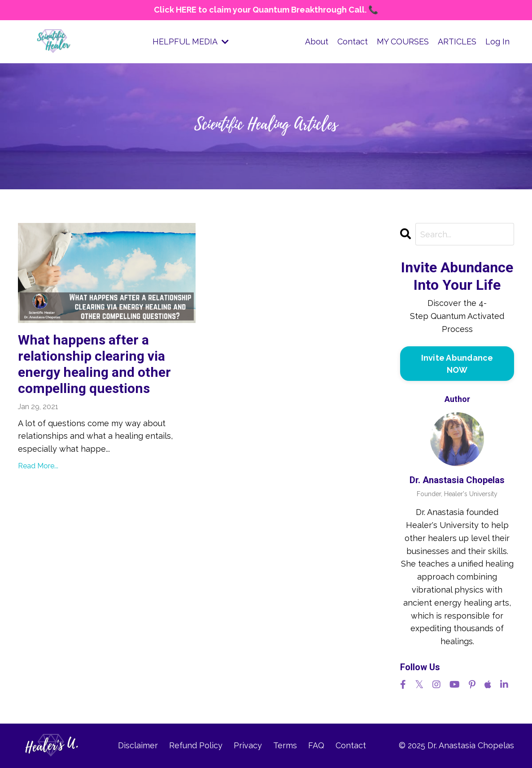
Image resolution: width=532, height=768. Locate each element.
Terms (285, 745)
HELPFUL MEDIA (191, 41)
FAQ (316, 745)
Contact (353, 41)
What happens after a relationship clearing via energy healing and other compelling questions (94, 364)
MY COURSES (403, 41)
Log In (497, 41)
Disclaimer (138, 745)
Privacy (248, 745)
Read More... (38, 466)
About (317, 41)
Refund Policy (196, 745)
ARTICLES (457, 41)
